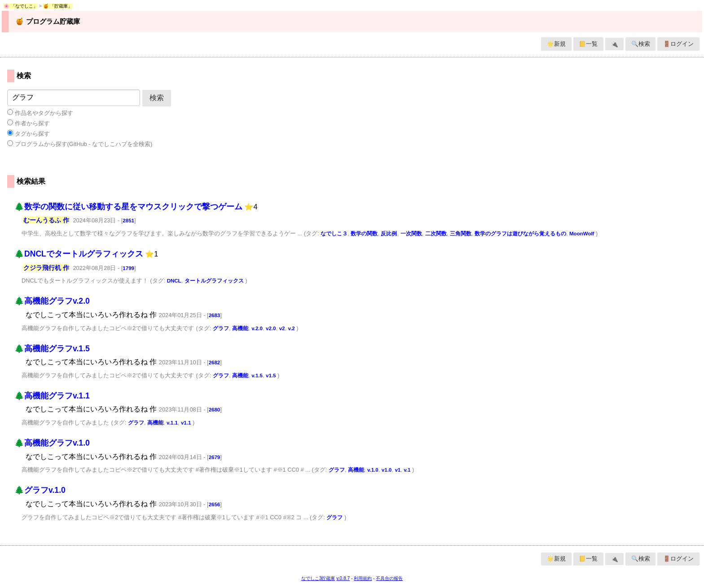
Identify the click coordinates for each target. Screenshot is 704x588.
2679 (215, 457)
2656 (215, 504)
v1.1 (186, 423)
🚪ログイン (678, 44)
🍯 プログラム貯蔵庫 (47, 21)
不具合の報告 (389, 578)
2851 (128, 221)
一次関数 (411, 234)
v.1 (407, 470)
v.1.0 (373, 470)
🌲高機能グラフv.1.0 (52, 443)
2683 (215, 315)
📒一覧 (588, 44)
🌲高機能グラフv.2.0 (52, 301)
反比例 (389, 234)
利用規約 (363, 578)
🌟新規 (556, 44)
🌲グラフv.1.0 (40, 490)
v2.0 (271, 328)
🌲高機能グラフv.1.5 (52, 349)
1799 (128, 268)
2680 (215, 410)
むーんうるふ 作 (46, 220)
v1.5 (271, 376)
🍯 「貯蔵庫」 (58, 6)
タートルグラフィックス (214, 281)
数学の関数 (364, 234)
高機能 (240, 328)
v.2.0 (257, 328)
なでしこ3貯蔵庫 (318, 578)
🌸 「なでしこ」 (21, 6)
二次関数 (436, 234)
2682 (215, 363)
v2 (282, 328)
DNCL (174, 281)
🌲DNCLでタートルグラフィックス (79, 254)
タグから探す (29, 133)
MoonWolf (582, 234)
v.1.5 (257, 376)
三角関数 (461, 234)
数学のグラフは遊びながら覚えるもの (520, 234)
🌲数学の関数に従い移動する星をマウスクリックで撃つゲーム (128, 207)
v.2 (292, 328)
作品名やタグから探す (40, 113)
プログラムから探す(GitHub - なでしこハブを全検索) (80, 144)
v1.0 (387, 470)
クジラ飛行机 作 (46, 268)
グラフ (221, 328)
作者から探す (29, 123)
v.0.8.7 (343, 578)
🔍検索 (641, 44)
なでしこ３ (334, 234)
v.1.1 (172, 423)
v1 (398, 470)
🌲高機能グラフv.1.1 (52, 396)
